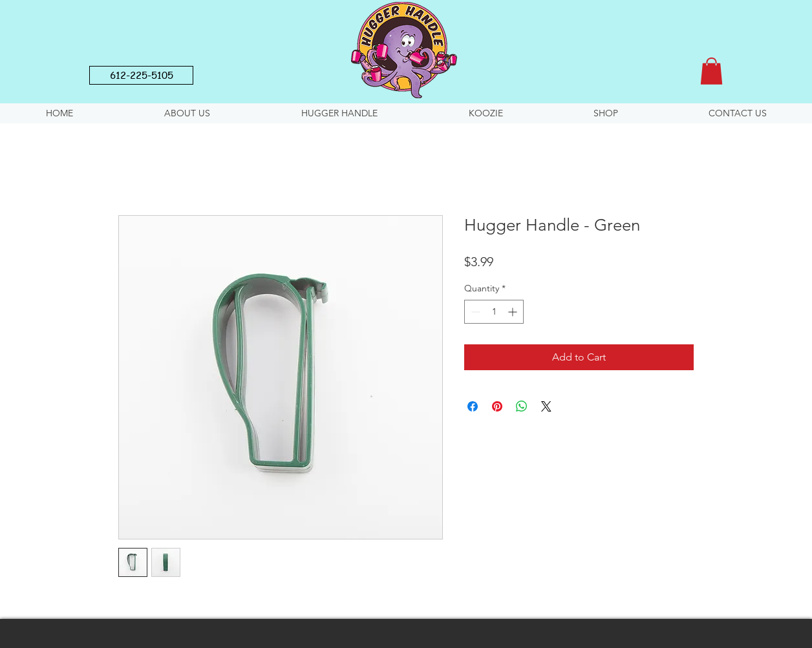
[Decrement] (474, 312)
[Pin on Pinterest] (497, 406)
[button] (711, 71)
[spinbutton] (494, 312)
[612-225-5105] (141, 75)
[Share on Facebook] (473, 406)
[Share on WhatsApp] (522, 406)
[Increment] (514, 312)
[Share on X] (546, 406)
